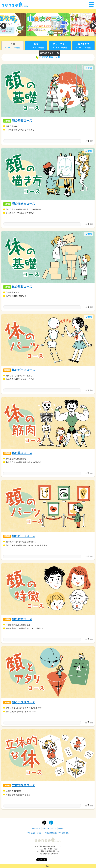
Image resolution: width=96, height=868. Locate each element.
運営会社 (65, 833)
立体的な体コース (23, 785)
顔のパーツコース (23, 536)
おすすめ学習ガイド (48, 58)
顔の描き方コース (23, 204)
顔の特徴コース (22, 619)
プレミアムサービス (49, 828)
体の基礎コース (22, 287)
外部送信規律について (53, 833)
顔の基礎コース (22, 121)
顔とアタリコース (23, 702)
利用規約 (61, 828)
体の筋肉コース (22, 453)
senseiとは (36, 828)
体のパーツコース (23, 370)
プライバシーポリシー (35, 833)
